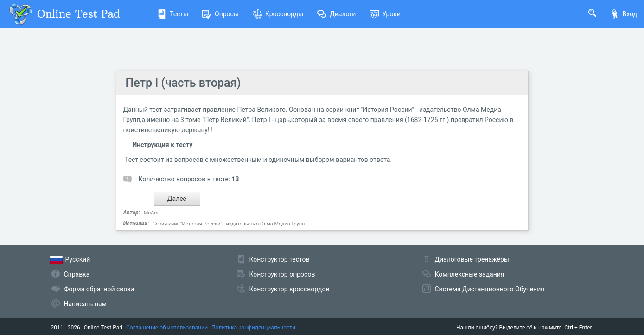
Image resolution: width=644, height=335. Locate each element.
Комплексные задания (470, 274)
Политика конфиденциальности (253, 328)
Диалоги (336, 14)
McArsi (152, 213)
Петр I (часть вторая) (183, 83)
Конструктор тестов (280, 259)
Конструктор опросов (282, 274)
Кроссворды (278, 14)
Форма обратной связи (99, 289)
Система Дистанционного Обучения (490, 289)
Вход (624, 14)
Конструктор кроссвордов (290, 289)
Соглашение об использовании (167, 328)
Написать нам (85, 304)
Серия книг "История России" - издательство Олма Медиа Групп (229, 224)
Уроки (385, 14)
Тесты (173, 14)
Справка (77, 274)
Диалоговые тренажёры (472, 259)
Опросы (220, 14)
